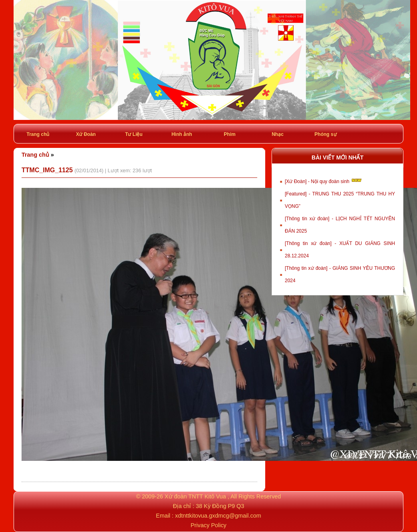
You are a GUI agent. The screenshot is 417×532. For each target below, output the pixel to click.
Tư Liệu (134, 134)
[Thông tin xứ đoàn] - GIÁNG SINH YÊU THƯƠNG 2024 (340, 274)
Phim (229, 134)
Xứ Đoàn (86, 134)
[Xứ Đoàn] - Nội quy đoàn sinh (324, 181)
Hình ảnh (182, 134)
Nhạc (278, 134)
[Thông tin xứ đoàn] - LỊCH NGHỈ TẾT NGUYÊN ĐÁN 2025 (340, 225)
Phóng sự (325, 134)
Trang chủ (38, 134)
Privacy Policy (208, 525)
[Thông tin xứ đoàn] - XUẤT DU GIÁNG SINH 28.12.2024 (340, 250)
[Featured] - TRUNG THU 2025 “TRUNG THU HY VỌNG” (340, 200)
